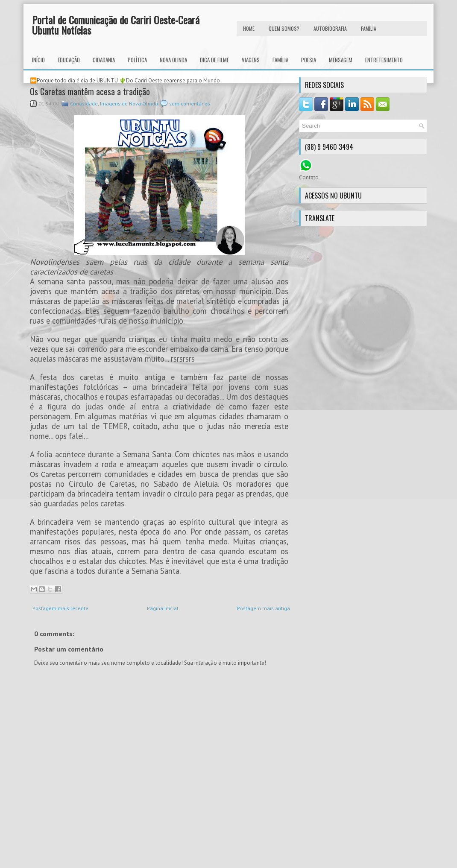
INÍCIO (38, 60)
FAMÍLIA (369, 28)
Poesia (309, 60)
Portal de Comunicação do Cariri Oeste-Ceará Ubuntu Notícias (116, 25)
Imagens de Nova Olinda (129, 104)
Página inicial (163, 608)
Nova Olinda (173, 60)
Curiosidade (84, 104)
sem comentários (190, 104)
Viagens (251, 60)
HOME (249, 28)
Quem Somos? (284, 28)
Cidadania (104, 60)
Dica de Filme (214, 60)
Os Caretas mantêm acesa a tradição (90, 91)
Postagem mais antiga (264, 608)
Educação (69, 60)
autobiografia (330, 28)
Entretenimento (384, 60)
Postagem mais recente (60, 608)
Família (280, 60)
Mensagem (341, 60)
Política (137, 60)
